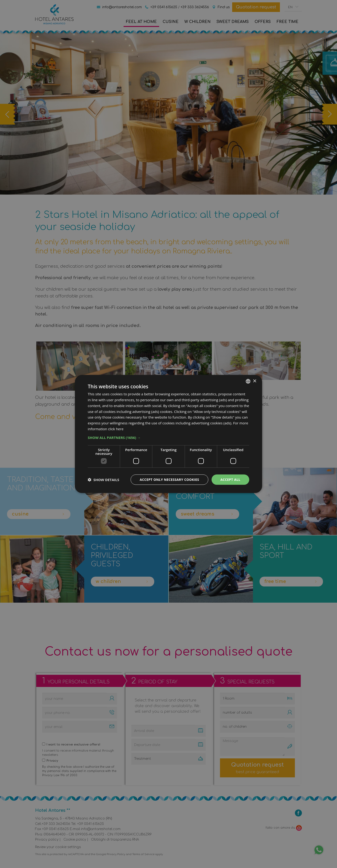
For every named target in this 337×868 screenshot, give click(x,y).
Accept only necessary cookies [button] (169, 479)
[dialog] (168, 434)
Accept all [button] (230, 479)
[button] (168, 437)
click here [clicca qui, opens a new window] (116, 429)
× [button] (255, 381)
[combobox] (248, 381)
